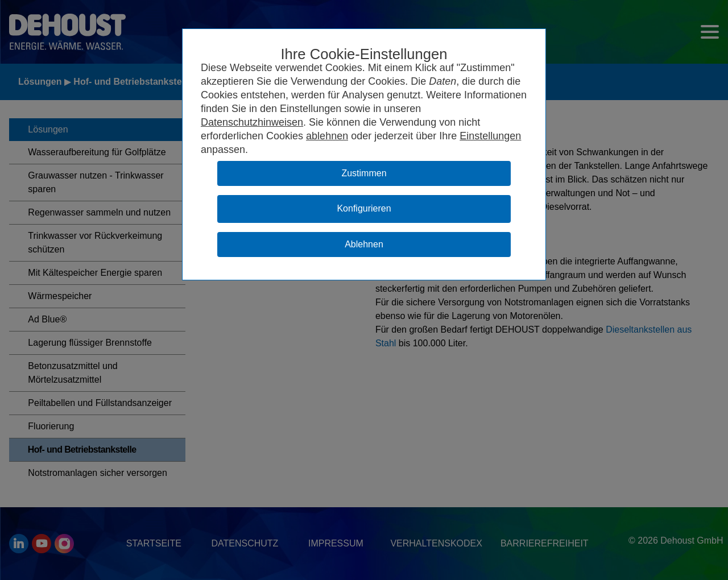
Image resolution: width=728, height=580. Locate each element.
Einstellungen (490, 136)
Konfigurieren (364, 208)
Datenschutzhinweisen (252, 122)
